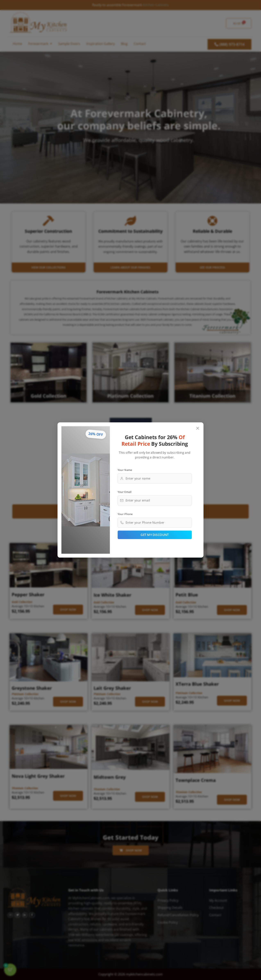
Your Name (125, 470)
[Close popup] (198, 428)
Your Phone (125, 514)
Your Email (125, 492)
